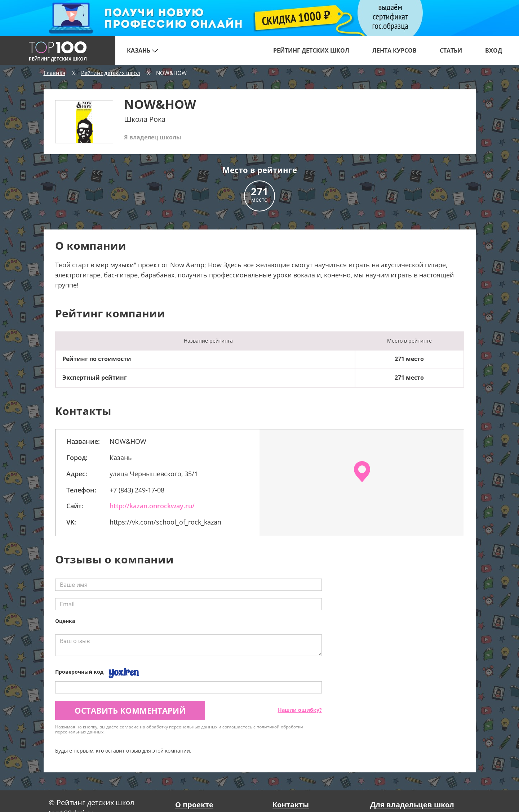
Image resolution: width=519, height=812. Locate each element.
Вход (494, 50)
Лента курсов (394, 50)
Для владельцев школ (412, 805)
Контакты (291, 805)
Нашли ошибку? (300, 710)
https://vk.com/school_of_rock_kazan (165, 522)
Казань (142, 50)
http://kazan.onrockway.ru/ (152, 506)
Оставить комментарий (130, 710)
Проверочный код (79, 672)
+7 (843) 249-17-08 (137, 490)
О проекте (194, 805)
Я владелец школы (153, 137)
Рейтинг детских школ (311, 50)
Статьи (451, 50)
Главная (54, 73)
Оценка (65, 621)
